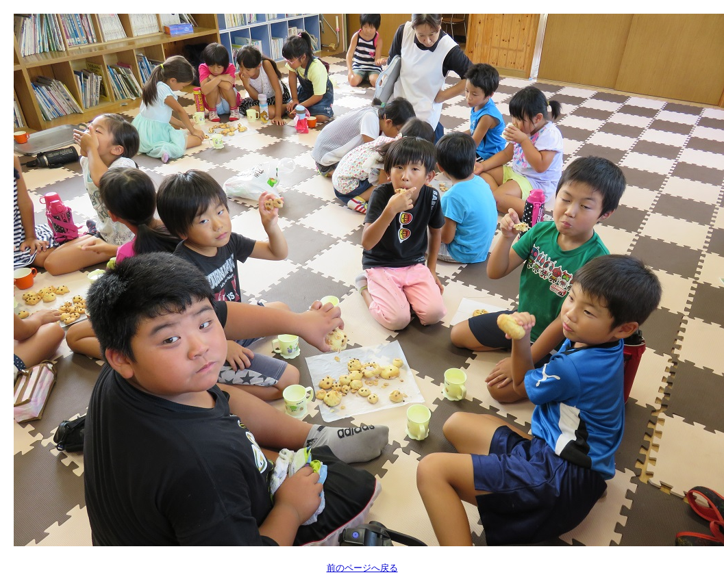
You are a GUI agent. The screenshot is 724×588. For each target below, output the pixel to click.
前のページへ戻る (362, 568)
